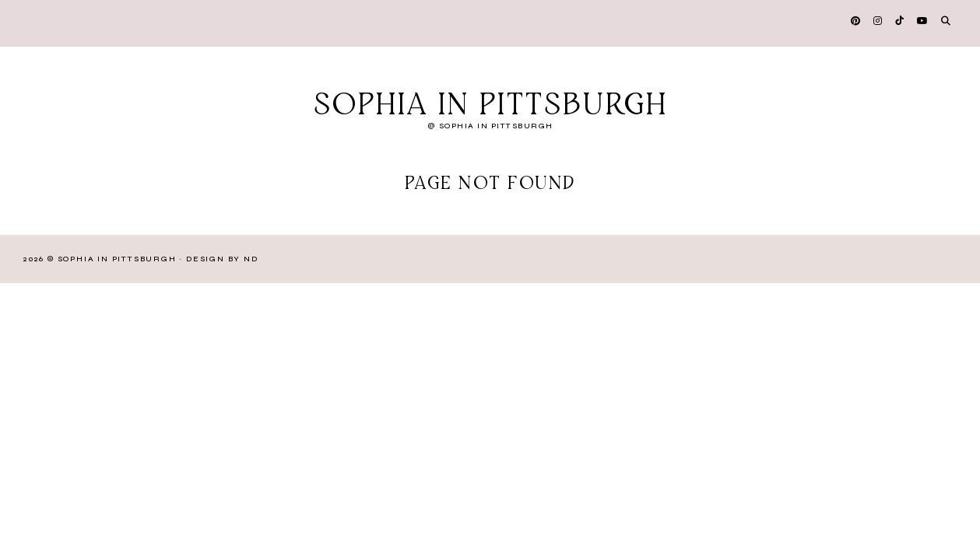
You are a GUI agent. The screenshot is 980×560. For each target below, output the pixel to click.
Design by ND (222, 259)
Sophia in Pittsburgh (490, 106)
